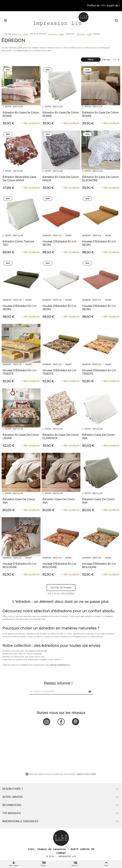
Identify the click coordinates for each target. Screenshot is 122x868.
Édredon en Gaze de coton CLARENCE (61, 436)
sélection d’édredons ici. (60, 665)
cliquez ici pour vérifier (86, 774)
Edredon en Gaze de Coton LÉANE (21, 436)
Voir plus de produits (61, 588)
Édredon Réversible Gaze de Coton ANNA (19, 179)
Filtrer (91, 60)
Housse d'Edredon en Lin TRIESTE (19, 372)
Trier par (107, 60)
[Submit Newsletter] (90, 691)
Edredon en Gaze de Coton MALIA (61, 179)
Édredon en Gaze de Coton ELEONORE (100, 179)
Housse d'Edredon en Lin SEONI (59, 243)
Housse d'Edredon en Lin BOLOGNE (19, 565)
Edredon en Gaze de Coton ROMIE (21, 114)
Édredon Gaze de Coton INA (98, 436)
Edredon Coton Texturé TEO (18, 243)
